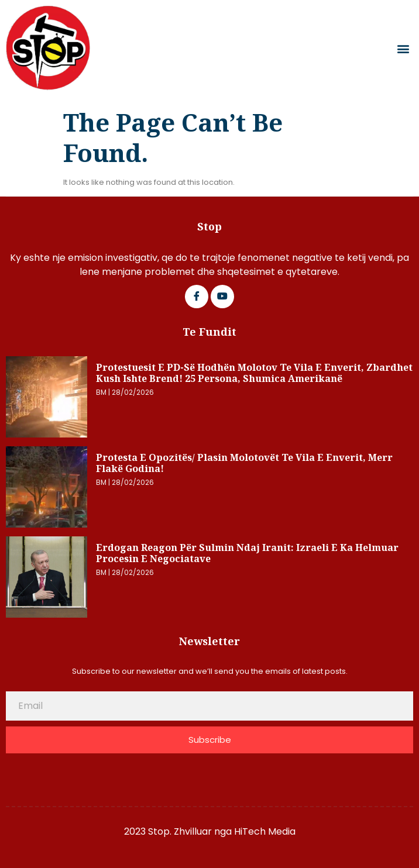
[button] (403, 48)
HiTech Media (265, 831)
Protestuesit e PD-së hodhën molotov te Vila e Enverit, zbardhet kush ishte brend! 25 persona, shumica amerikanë (254, 373)
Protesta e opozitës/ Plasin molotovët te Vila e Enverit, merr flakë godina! (244, 463)
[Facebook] (197, 297)
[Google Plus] (222, 297)
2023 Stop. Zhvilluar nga (179, 831)
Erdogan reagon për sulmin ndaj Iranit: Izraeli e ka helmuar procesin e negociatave (247, 553)
